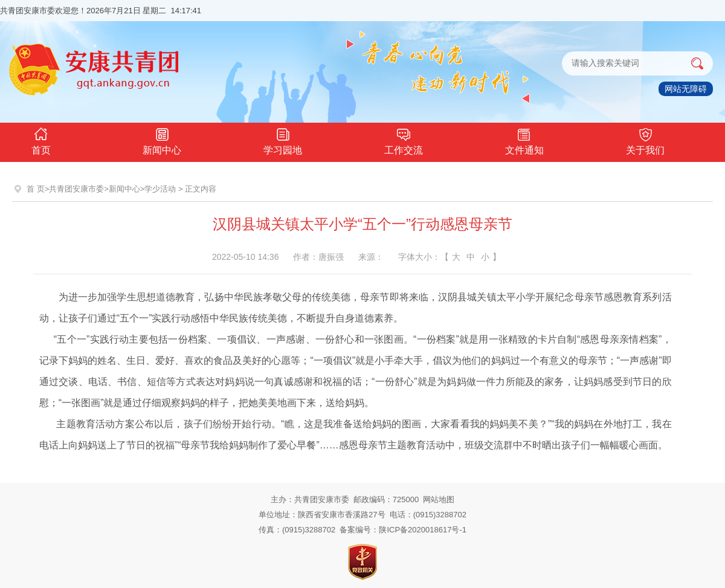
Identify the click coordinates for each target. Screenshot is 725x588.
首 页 (36, 189)
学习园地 (283, 140)
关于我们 (645, 140)
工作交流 (404, 140)
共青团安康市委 (76, 189)
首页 (41, 140)
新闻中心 (162, 140)
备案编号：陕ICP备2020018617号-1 (403, 530)
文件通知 (524, 140)
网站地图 (439, 499)
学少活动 (160, 189)
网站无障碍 (686, 89)
